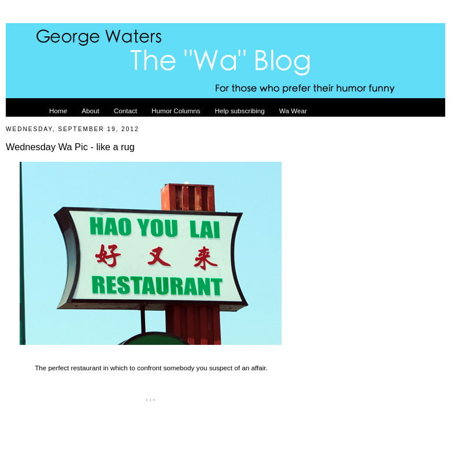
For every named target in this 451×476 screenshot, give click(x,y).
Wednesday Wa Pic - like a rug (70, 147)
